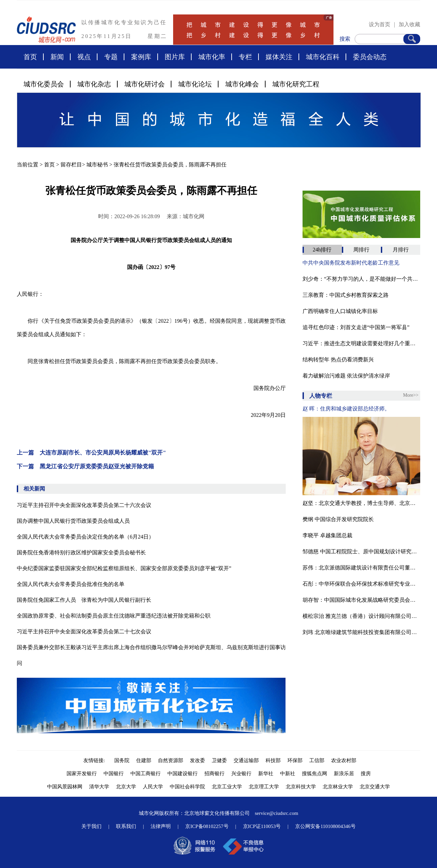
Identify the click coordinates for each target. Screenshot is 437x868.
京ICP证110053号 (262, 826)
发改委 (197, 760)
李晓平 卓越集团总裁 (327, 535)
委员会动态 (370, 57)
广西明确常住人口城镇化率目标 (340, 311)
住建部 (144, 760)
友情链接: (95, 760)
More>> (411, 395)
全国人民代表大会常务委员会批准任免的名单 (71, 584)
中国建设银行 (183, 774)
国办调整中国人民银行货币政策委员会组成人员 (73, 521)
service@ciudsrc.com (276, 813)
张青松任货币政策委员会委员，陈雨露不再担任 (170, 165)
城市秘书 (97, 165)
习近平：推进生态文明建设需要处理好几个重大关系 (361, 343)
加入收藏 (409, 24)
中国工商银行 (146, 774)
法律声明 (161, 826)
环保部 (295, 760)
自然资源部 (171, 760)
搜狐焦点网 (314, 774)
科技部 (273, 760)
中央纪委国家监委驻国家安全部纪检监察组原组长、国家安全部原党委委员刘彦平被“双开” (124, 568)
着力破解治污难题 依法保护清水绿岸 (346, 376)
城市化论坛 (195, 84)
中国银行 (114, 774)
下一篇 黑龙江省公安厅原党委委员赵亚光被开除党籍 (85, 466)
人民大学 (153, 787)
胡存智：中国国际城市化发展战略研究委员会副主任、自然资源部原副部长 (361, 600)
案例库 (141, 57)
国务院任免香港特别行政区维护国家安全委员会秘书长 (81, 553)
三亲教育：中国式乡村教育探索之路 (346, 295)
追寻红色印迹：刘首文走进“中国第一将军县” (356, 327)
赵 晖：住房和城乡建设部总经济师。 (346, 409)
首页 (30, 57)
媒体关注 (279, 57)
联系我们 (126, 826)
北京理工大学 (264, 787)
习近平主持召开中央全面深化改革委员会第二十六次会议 (84, 505)
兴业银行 (241, 774)
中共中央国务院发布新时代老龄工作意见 (351, 263)
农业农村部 (344, 760)
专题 (111, 57)
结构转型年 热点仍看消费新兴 (338, 360)
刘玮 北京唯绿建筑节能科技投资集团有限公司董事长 (361, 632)
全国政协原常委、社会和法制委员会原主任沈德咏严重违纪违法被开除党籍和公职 (114, 616)
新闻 (57, 57)
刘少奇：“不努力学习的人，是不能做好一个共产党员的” (361, 279)
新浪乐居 (344, 774)
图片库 (175, 57)
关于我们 (91, 826)
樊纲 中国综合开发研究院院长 (338, 519)
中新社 (288, 774)
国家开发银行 (82, 774)
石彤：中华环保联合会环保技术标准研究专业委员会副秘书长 (361, 584)
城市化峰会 (242, 84)
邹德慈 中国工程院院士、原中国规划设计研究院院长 (361, 551)
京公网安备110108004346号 (325, 826)
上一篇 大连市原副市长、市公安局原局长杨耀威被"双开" (91, 453)
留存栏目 (71, 165)
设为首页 (380, 24)
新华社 (266, 774)
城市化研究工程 (296, 84)
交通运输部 (246, 760)
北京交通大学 (375, 787)
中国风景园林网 (65, 787)
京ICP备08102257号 (207, 826)
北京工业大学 (227, 787)
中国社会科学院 (187, 787)
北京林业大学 (338, 787)
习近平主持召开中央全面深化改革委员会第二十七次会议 (84, 632)
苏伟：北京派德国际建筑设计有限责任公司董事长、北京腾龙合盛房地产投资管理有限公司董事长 (361, 568)
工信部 (317, 760)
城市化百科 (323, 57)
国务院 (122, 760)
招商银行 (214, 774)
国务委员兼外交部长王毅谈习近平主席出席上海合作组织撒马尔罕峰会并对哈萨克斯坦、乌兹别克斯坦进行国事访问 (151, 655)
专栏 (245, 57)
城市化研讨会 (145, 84)
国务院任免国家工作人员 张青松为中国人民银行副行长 (84, 600)
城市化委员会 (44, 84)
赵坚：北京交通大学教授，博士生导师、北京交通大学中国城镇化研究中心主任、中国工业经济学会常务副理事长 (361, 503)
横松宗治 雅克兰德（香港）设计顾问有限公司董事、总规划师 (361, 616)
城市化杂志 (94, 84)
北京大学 (126, 787)
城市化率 (212, 57)
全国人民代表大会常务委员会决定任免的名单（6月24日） (85, 537)
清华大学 (99, 787)
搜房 (366, 774)
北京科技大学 (301, 787)
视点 (84, 57)
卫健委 (219, 760)
